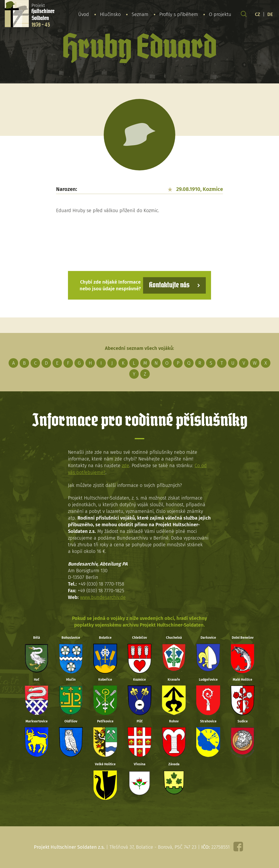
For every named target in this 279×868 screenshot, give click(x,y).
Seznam (140, 14)
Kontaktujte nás (169, 285)
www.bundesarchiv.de (103, 597)
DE (270, 14)
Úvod (84, 14)
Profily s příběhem (179, 14)
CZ (258, 14)
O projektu (220, 14)
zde (126, 465)
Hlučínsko (110, 14)
